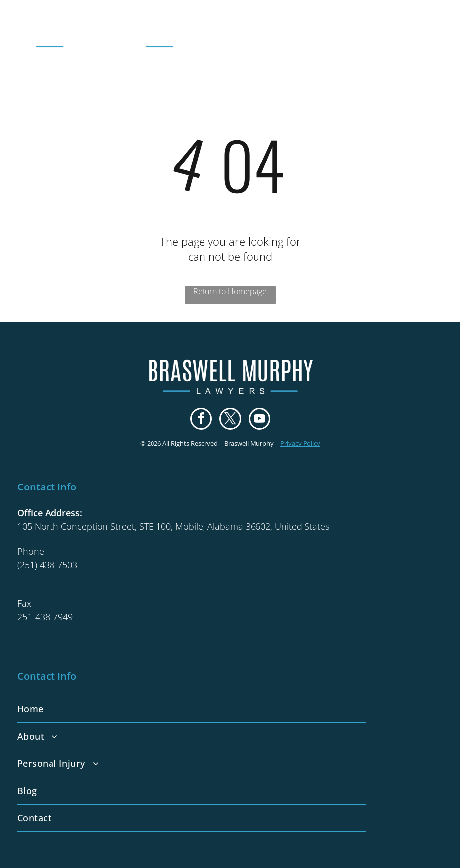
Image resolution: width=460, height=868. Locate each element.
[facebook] (201, 420)
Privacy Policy (300, 443)
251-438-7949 (45, 617)
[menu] (438, 29)
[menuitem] (230, 709)
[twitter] (230, 420)
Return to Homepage (230, 291)
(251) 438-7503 (47, 565)
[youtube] (259, 420)
